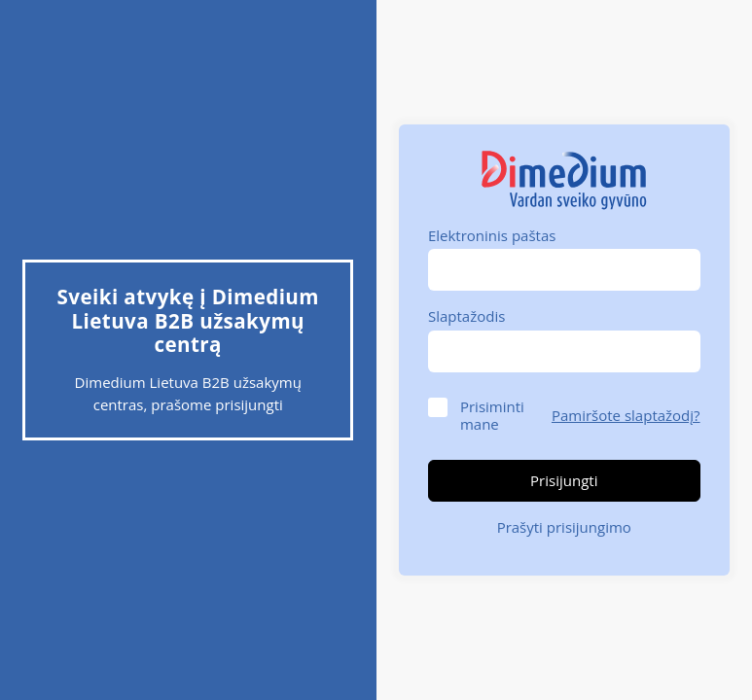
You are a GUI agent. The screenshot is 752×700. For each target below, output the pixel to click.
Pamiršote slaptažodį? (626, 415)
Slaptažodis (466, 316)
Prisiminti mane (492, 415)
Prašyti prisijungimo (564, 527)
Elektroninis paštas (492, 235)
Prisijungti (564, 480)
